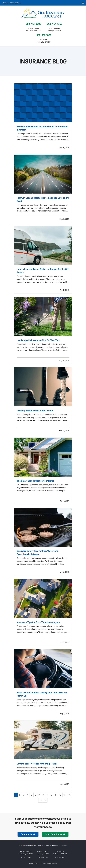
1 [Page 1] (16, 795)
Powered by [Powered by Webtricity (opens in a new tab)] (49, 863)
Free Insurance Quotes (11, 3)
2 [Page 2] (20, 795)
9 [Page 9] (47, 795)
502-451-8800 (33, 24)
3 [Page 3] (24, 795)
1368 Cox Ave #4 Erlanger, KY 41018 (43, 853)
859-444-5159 (55, 24)
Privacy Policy (34, 863)
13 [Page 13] (65, 795)
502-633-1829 (44, 35)
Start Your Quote (55, 834)
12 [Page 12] (60, 795)
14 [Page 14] (69, 795)
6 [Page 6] (35, 795)
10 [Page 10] (51, 795)
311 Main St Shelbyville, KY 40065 (60, 853)
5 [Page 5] (32, 795)
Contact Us (28, 834)
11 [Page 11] (56, 795)
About (47, 845)
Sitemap (64, 845)
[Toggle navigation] (83, 3)
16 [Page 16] (45, 800)
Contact (55, 845)
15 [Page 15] (41, 800)
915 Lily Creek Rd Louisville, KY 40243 (26, 853)
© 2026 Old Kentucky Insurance (30, 845)
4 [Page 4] (28, 795)
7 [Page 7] (39, 795)
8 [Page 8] (43, 795)
